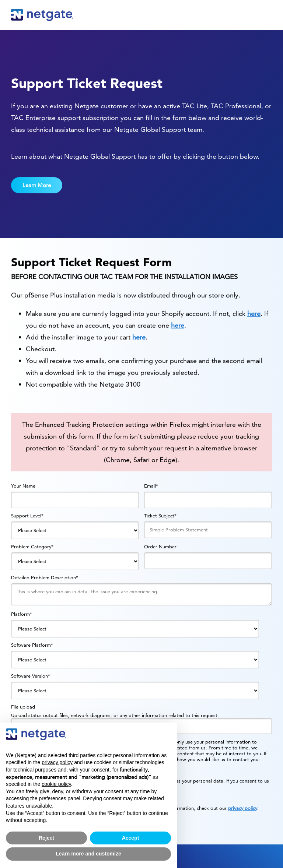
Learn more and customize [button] (88, 854)
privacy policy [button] (57, 762)
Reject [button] (46, 838)
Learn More (37, 185)
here (254, 325)
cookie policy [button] (56, 784)
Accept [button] (131, 838)
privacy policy (243, 808)
